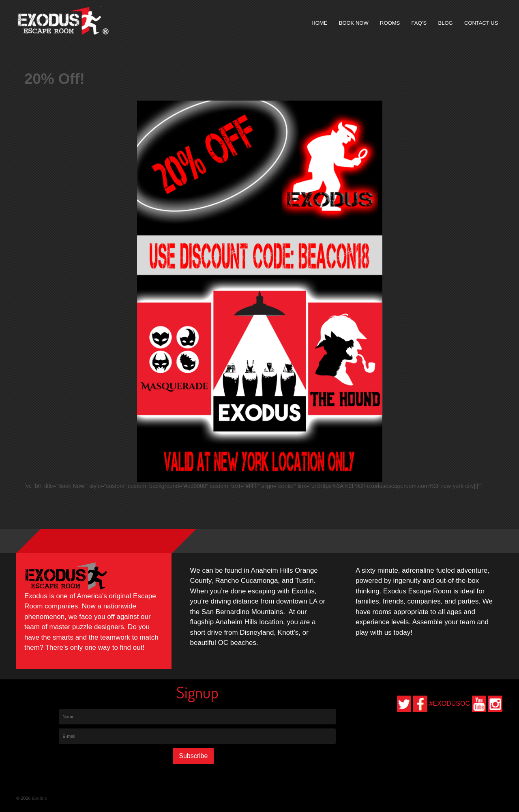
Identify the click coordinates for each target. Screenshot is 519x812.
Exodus (39, 798)
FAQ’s (419, 23)
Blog (446, 23)
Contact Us (481, 23)
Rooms (390, 23)
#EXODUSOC (450, 704)
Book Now (354, 23)
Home (319, 23)
